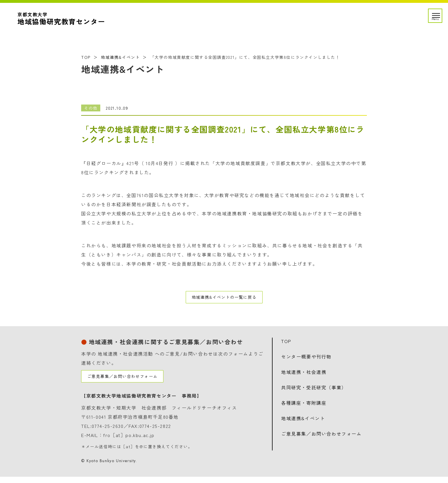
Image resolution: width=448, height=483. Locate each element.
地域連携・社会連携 (304, 375)
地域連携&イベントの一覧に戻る (224, 299)
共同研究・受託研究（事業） (314, 390)
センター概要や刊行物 (306, 360)
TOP (86, 57)
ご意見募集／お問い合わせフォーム (127, 381)
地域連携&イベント (120, 57)
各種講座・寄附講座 (304, 406)
